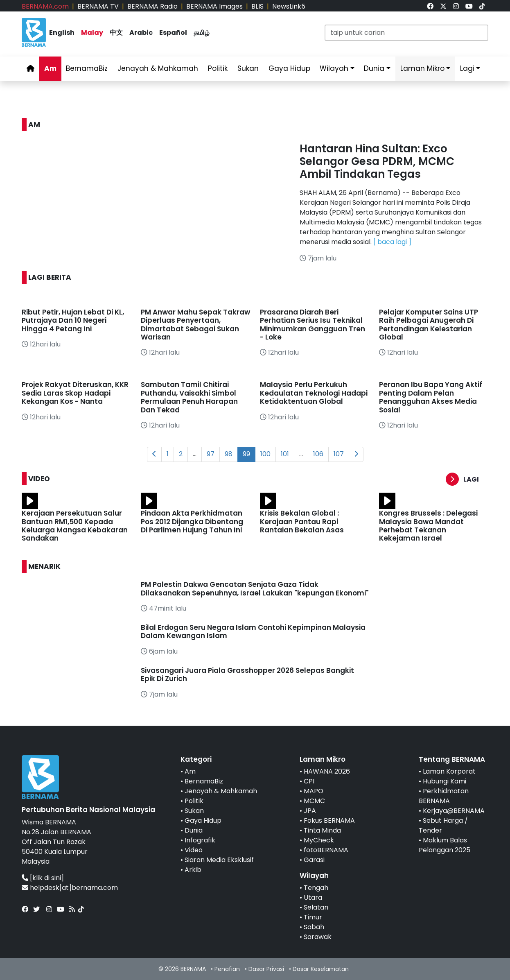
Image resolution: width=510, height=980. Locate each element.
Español (173, 33)
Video (194, 850)
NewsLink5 (289, 6)
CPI (309, 781)
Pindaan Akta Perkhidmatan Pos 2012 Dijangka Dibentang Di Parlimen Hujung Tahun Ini (192, 522)
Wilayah (334, 68)
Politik (218, 68)
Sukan (248, 68)
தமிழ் (202, 33)
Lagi (467, 68)
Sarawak (318, 937)
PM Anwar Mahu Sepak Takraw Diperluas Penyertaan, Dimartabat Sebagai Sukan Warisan (195, 325)
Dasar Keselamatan (321, 969)
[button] (467, 479)
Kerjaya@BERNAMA (454, 811)
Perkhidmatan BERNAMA (444, 796)
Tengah (316, 888)
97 (211, 454)
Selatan (316, 907)
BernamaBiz (87, 68)
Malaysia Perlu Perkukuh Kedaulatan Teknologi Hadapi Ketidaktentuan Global (314, 393)
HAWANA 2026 (327, 771)
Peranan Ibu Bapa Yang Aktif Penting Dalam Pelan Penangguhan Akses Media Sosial (431, 397)
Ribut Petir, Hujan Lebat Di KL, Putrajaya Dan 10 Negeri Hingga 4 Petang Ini (73, 320)
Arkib (193, 870)
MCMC (314, 801)
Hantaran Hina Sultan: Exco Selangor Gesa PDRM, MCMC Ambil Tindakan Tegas (377, 161)
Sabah (314, 927)
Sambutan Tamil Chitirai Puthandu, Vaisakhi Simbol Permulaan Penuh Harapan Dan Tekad (189, 397)
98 (229, 454)
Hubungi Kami (445, 781)
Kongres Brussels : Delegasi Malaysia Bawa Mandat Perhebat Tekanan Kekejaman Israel (428, 526)
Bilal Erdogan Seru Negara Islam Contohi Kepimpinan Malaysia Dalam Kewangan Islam (253, 631)
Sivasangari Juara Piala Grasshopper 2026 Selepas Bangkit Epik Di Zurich (247, 674)
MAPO (314, 791)
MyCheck (319, 840)
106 (318, 454)
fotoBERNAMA (326, 850)
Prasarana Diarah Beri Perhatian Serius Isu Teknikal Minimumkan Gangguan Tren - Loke (313, 325)
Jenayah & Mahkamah (158, 68)
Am (50, 68)
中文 (116, 33)
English (62, 33)
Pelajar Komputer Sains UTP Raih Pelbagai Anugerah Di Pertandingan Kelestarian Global (429, 325)
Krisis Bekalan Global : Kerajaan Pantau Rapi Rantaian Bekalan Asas (302, 522)
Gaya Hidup (289, 68)
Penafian (227, 969)
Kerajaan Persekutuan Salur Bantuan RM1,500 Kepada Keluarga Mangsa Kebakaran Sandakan (75, 526)
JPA (310, 811)
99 (246, 454)
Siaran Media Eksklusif (219, 860)
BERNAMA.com (45, 6)
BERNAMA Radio (152, 6)
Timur (313, 917)
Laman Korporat (449, 771)
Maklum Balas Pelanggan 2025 (445, 845)
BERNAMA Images (214, 6)
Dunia (374, 68)
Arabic (141, 33)
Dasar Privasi (266, 969)
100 (265, 454)
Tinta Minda (322, 830)
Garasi (314, 860)
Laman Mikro (422, 68)
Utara (313, 897)
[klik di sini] (47, 878)
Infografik (200, 840)
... (195, 454)
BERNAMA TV (98, 6)
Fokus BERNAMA (329, 820)
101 (285, 454)
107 (339, 454)
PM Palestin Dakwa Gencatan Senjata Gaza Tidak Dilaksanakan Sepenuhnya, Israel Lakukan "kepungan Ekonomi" (255, 588)
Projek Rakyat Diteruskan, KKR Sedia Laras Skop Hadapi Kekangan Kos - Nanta (75, 393)
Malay (92, 33)
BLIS (257, 6)
